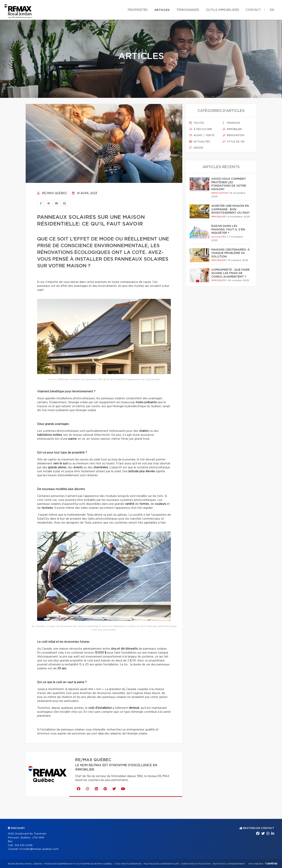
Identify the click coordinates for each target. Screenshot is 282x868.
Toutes (197, 123)
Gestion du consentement (229, 864)
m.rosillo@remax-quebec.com (39, 849)
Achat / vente (202, 135)
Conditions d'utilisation (196, 864)
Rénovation (233, 135)
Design (196, 148)
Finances (231, 123)
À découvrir (201, 129)
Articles (162, 10)
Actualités (200, 142)
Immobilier (232, 129)
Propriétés (138, 10)
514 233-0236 (24, 845)
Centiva (271, 863)
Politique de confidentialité (161, 864)
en (272, 10)
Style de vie (234, 142)
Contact (253, 10)
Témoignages (188, 10)
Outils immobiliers (222, 10)
